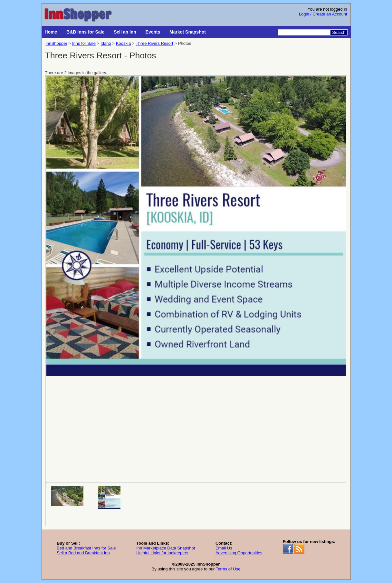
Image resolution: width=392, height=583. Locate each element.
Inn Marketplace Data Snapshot (166, 548)
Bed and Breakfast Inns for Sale (86, 548)
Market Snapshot (188, 32)
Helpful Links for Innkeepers (162, 553)
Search (339, 32)
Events (153, 32)
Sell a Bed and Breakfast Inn (83, 553)
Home (51, 32)
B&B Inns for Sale (85, 32)
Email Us (224, 548)
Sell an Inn (125, 32)
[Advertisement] (196, 429)
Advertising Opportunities (239, 553)
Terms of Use (228, 569)
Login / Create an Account (323, 14)
